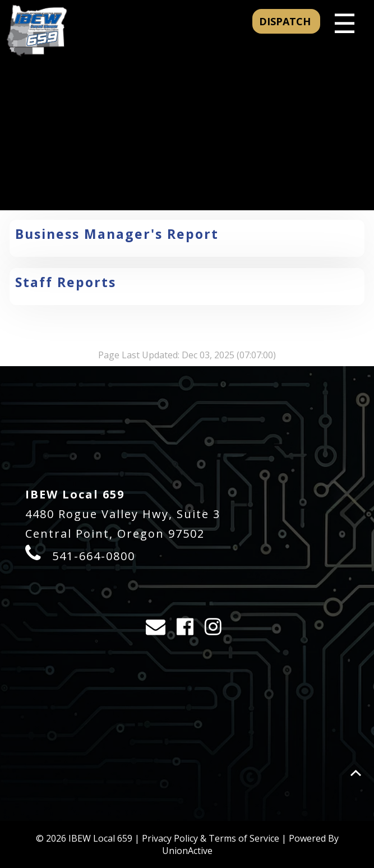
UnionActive (187, 851)
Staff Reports (66, 282)
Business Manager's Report (117, 234)
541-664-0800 (94, 556)
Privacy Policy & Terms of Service (211, 838)
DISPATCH (286, 21)
